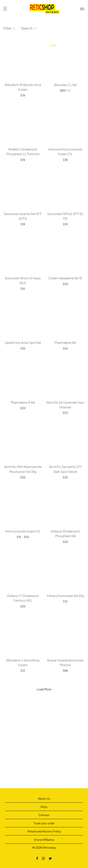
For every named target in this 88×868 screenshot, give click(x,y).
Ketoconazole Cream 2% (23, 578)
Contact (44, 815)
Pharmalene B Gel (23, 437)
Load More (44, 747)
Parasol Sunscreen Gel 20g (65, 648)
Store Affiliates (44, 840)
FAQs (44, 807)
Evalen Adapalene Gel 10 (65, 301)
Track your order (44, 823)
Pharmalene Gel (65, 372)
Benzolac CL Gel (65, 90)
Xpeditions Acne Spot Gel (23, 372)
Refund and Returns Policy (44, 831)
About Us (44, 798)
